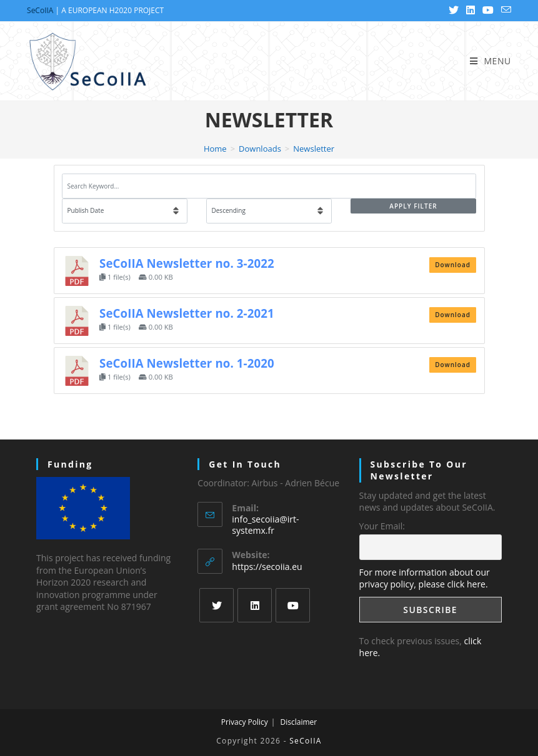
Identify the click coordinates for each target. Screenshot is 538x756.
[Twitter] (217, 605)
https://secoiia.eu (267, 567)
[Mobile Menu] (491, 61)
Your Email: (382, 526)
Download (453, 265)
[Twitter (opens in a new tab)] (454, 11)
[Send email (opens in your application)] (504, 11)
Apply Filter (413, 206)
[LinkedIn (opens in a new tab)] (471, 11)
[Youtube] (293, 605)
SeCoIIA (40, 10)
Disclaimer (298, 722)
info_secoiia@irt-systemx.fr (265, 525)
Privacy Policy (245, 722)
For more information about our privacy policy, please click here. (425, 578)
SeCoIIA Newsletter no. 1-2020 (187, 363)
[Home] (215, 149)
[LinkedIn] (255, 605)
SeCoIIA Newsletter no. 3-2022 (187, 263)
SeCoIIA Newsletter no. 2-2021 (187, 313)
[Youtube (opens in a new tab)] (488, 11)
